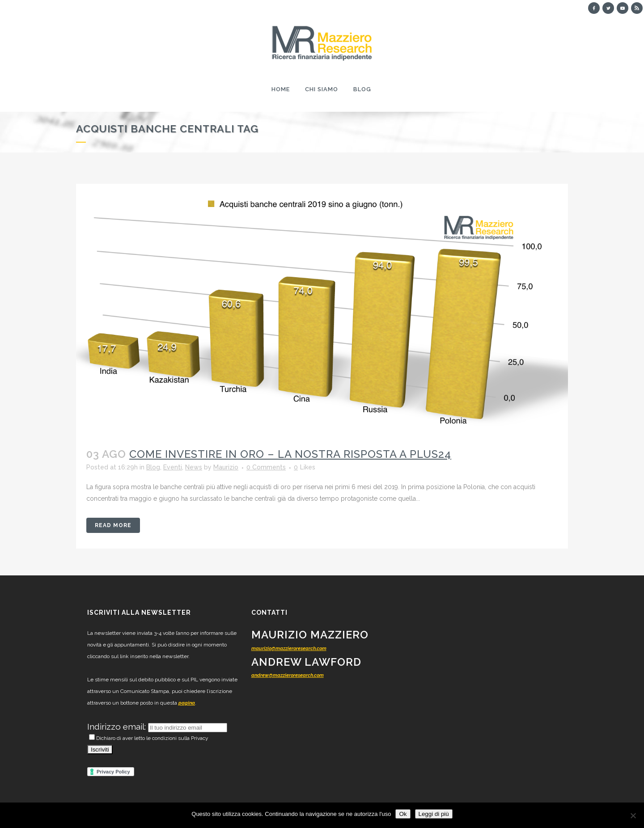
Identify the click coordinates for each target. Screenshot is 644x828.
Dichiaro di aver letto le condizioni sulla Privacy (149, 738)
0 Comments (266, 467)
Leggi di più (434, 814)
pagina (187, 703)
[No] (633, 815)
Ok (403, 814)
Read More (113, 525)
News (194, 467)
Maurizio (226, 467)
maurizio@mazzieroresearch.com (289, 648)
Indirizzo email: (118, 727)
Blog (153, 467)
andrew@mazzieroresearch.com (288, 675)
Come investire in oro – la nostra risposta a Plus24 (290, 454)
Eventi (173, 467)
